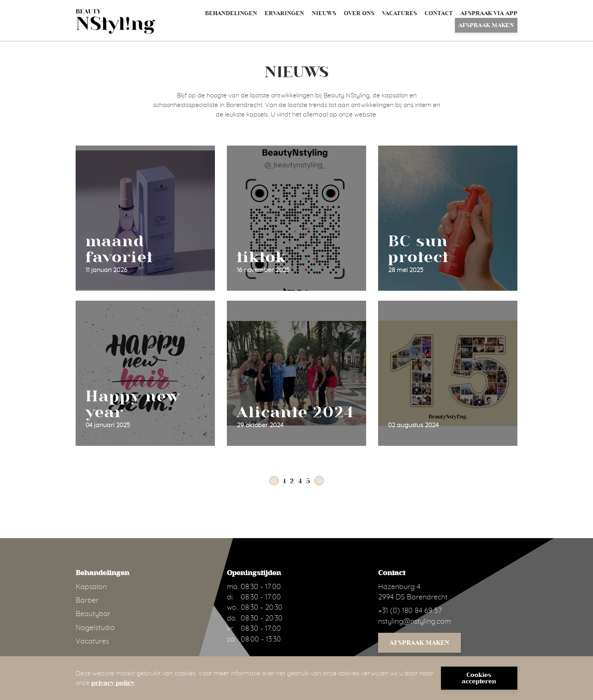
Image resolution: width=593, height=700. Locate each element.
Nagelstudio (95, 628)
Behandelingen (231, 13)
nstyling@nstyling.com (415, 622)
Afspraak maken (486, 25)
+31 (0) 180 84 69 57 (410, 611)
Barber (87, 601)
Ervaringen (284, 13)
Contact (439, 13)
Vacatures (400, 13)
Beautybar (93, 614)
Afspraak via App (489, 13)
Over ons (359, 13)
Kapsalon (91, 587)
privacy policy (113, 683)
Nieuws (324, 13)
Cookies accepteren (479, 678)
